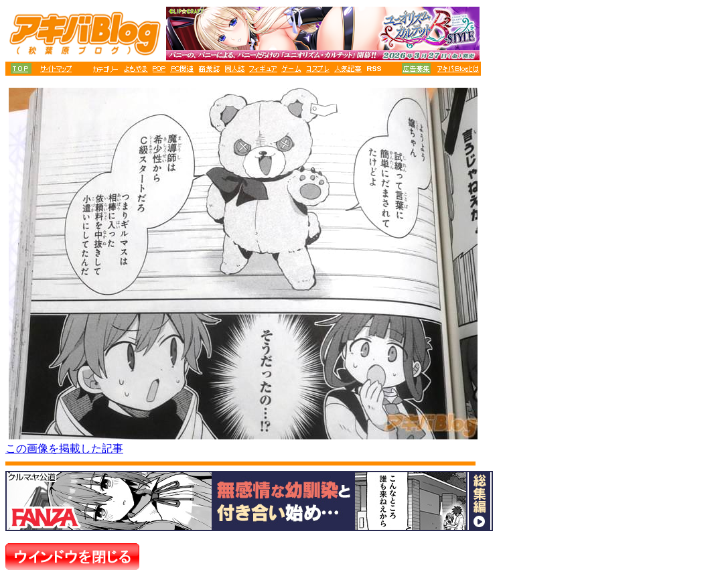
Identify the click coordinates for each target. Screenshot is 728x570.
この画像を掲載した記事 (64, 448)
